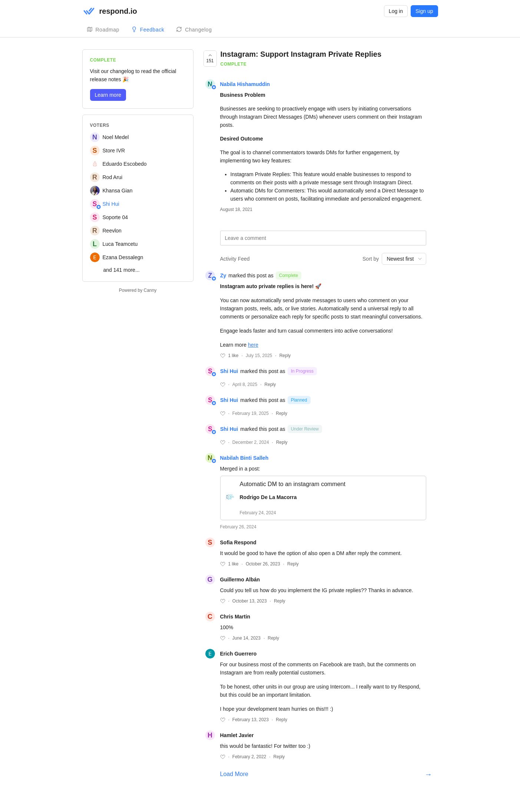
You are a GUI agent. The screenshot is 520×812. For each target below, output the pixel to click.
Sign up (424, 11)
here (253, 345)
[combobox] (404, 259)
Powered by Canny (138, 290)
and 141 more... (122, 270)
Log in (396, 11)
